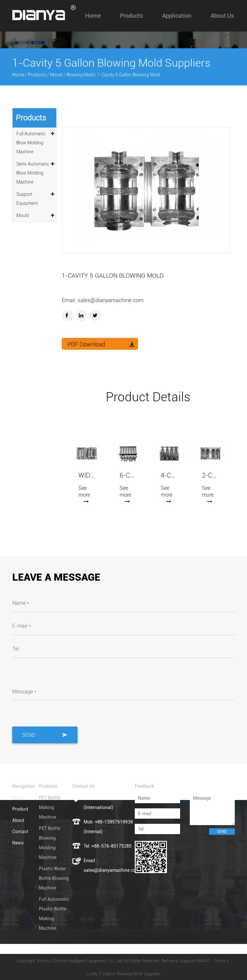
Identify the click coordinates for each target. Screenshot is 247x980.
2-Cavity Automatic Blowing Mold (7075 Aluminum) (210, 476)
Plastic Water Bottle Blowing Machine (54, 878)
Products (131, 16)
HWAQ (203, 961)
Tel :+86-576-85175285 (108, 846)
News (18, 843)
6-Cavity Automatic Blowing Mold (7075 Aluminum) (128, 476)
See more (84, 494)
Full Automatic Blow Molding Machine (36, 142)
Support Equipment (36, 198)
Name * (21, 603)
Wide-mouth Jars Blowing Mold (87, 476)
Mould (56, 75)
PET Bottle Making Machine (50, 807)
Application (177, 16)
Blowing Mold (80, 75)
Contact (20, 832)
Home (93, 16)
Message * (24, 692)
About (18, 820)
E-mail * (22, 626)
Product (20, 809)
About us (222, 16)
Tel (16, 649)
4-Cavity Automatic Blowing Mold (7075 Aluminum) (169, 476)
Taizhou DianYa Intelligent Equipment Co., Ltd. (80, 961)
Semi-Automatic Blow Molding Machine (36, 172)
